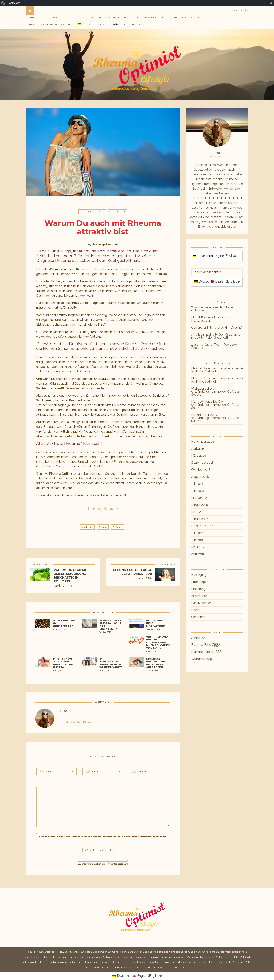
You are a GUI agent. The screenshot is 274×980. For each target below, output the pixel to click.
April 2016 (198, 554)
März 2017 (198, 512)
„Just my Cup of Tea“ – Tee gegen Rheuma (215, 346)
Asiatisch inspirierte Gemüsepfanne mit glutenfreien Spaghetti (216, 336)
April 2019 (198, 449)
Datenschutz (177, 18)
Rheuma (103, 527)
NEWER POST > (166, 564)
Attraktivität (87, 527)
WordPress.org (202, 659)
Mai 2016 (198, 547)
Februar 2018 (200, 498)
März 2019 (199, 456)
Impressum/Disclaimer (147, 18)
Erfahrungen (200, 582)
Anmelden (15, 3)
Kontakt (197, 18)
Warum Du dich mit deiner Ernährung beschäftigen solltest (71, 576)
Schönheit (117, 212)
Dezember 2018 (202, 463)
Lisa (94, 244)
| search (235, 11)
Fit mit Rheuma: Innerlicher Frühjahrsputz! (210, 319)
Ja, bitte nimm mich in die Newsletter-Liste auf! (103, 862)
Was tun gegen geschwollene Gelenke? (212, 309)
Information (199, 596)
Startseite (33, 18)
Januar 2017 (200, 519)
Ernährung (198, 589)
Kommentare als (206, 652)
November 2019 (203, 442)
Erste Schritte (94, 18)
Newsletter (117, 18)
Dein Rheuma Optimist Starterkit (49, 24)
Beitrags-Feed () (205, 645)
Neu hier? (72, 18)
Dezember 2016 (202, 526)
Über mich (53, 18)
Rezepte (197, 610)
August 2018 (200, 477)
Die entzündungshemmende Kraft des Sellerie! (217, 370)
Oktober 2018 (201, 470)
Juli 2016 (197, 533)
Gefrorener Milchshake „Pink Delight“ (217, 328)
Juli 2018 (197, 484)
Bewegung (199, 575)
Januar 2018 (200, 505)
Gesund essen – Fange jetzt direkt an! (132, 572)
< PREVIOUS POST (41, 564)
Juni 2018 (198, 491)
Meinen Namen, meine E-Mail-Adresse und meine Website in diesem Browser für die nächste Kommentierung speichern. (103, 837)
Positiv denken (92, 212)
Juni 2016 (198, 540)
